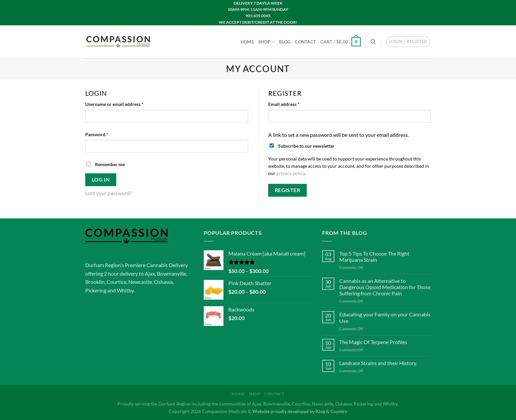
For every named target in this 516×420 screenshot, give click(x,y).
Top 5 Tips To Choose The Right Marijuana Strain (374, 257)
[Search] (373, 42)
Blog (285, 42)
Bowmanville (172, 273)
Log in (101, 180)
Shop (266, 42)
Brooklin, (95, 282)
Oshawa (163, 282)
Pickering (96, 290)
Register (288, 190)
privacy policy (291, 173)
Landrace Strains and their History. (378, 363)
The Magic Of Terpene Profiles (373, 342)
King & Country (331, 411)
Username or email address (124, 104)
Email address (293, 104)
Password (106, 134)
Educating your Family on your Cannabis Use (385, 317)
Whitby (125, 290)
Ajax (150, 273)
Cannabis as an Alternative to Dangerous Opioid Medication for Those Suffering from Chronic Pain (385, 287)
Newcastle (140, 282)
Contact (305, 42)
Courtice (116, 282)
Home (247, 42)
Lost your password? (108, 193)
